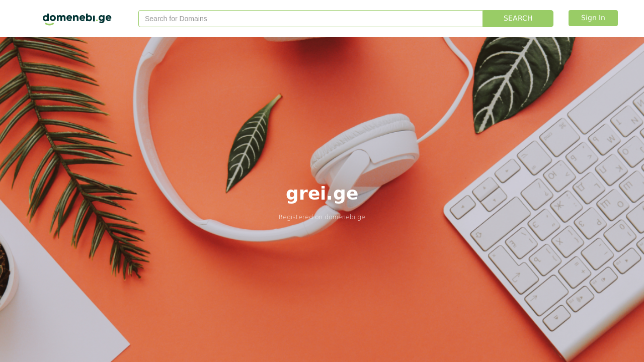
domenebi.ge (345, 217)
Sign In (593, 18)
